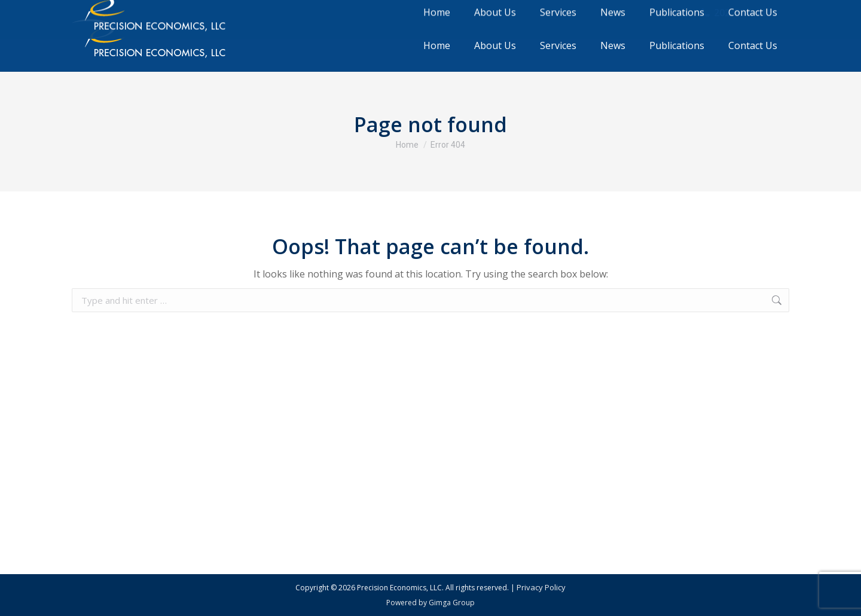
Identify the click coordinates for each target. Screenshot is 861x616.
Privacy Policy (541, 587)
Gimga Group (452, 603)
